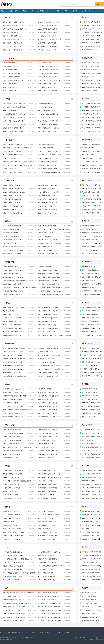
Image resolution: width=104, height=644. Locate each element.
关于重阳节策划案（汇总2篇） (19, 403)
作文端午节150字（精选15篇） (19, 229)
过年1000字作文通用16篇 (89, 600)
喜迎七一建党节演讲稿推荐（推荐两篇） (55, 169)
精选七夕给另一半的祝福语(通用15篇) (19, 50)
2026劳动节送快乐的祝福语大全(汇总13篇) (19, 376)
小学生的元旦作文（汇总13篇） (55, 555)
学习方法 (54, 632)
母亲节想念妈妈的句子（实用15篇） (55, 321)
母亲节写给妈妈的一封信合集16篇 (19, 325)
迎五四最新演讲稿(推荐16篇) (19, 267)
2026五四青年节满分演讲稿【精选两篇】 (19, 291)
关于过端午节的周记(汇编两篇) (19, 236)
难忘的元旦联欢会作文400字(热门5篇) (19, 566)
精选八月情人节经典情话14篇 (19, 32)
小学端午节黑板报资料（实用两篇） (19, 240)
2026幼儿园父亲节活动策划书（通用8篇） (19, 107)
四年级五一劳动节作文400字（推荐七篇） (55, 373)
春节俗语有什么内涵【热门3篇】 (19, 610)
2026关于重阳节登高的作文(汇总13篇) (19, 406)
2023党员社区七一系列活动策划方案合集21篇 (92, 152)
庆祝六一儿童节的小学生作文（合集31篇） (92, 189)
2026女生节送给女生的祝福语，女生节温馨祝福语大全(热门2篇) (20, 447)
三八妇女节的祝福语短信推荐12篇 (19, 440)
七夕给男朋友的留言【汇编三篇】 (55, 87)
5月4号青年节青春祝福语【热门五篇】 (55, 281)
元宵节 (8, 507)
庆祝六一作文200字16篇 (19, 209)
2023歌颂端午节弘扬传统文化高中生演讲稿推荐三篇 (92, 233)
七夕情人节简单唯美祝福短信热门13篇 (55, 70)
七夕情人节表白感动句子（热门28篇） (91, 81)
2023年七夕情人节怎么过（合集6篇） (91, 88)
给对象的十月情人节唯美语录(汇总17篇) (55, 22)
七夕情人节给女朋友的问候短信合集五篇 (55, 80)
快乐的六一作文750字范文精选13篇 (19, 213)
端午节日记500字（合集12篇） (55, 233)
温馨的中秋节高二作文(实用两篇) (55, 491)
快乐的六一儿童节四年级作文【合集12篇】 (92, 210)
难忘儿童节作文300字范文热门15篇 (55, 185)
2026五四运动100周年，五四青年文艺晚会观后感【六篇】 (19, 281)
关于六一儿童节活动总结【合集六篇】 (55, 192)
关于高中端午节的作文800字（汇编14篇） (91, 254)
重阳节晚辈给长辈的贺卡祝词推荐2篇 (19, 417)
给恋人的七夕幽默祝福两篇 (19, 70)
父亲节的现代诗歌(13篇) (55, 118)
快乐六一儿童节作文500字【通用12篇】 (92, 206)
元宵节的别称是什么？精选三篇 (90, 532)
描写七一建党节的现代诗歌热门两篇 (19, 144)
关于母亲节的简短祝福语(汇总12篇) (55, 318)
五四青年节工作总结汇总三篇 (90, 270)
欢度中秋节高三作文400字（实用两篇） (19, 470)
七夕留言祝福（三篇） (88, 77)
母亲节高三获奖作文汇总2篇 (19, 314)
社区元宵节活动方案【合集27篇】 (91, 539)
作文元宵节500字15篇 (55, 529)
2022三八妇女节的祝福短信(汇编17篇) (91, 454)
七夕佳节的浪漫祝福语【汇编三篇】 (55, 91)
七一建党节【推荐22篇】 (89, 148)
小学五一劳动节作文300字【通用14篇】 (19, 366)
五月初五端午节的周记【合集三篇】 (19, 226)
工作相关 (14, 632)
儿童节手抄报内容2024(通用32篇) (91, 185)
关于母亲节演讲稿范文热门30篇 (91, 311)
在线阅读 (67, 632)
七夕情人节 (25, 11)
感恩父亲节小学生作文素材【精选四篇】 (19, 131)
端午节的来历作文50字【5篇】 (90, 229)
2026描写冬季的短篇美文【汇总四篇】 (19, 576)
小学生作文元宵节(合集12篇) (55, 518)
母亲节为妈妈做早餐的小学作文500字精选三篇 (19, 307)
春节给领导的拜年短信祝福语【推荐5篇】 (55, 607)
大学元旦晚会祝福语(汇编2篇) (55, 573)
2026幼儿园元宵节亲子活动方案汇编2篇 (19, 532)
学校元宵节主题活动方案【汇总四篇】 (55, 532)
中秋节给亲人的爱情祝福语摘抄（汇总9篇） (55, 474)
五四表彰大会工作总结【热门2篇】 (19, 284)
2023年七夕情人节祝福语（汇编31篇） (91, 74)
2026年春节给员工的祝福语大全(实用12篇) (55, 603)
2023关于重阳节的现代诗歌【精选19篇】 (92, 403)
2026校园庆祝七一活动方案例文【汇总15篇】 (19, 148)
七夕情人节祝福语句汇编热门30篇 (91, 63)
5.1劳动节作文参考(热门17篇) (55, 352)
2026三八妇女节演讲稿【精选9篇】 (19, 444)
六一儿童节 (50, 11)
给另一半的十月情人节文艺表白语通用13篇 (19, 29)
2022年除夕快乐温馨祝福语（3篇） (92, 621)
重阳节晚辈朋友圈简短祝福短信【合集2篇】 (19, 396)
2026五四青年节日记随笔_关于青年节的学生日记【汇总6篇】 (55, 295)
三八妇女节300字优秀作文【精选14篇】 (92, 430)
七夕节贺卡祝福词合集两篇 (55, 63)
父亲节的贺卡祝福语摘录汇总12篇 (19, 128)
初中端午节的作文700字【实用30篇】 (91, 226)
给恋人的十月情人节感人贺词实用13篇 (19, 26)
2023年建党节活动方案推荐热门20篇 (92, 158)
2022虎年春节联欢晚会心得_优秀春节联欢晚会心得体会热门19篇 (92, 618)
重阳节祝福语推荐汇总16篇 (89, 392)
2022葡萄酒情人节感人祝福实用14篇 (92, 32)
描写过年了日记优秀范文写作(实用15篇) (55, 596)
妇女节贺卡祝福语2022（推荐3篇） (92, 457)
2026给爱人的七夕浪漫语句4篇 (19, 39)
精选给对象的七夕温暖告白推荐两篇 (55, 32)
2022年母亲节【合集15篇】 (89, 332)
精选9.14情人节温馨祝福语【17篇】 (19, 36)
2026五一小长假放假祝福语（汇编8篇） (19, 352)
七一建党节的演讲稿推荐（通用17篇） (55, 151)
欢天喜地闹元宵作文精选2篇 (19, 511)
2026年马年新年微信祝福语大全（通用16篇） (19, 603)
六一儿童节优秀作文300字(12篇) (19, 203)
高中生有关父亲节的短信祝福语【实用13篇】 (92, 111)
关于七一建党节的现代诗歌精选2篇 (19, 151)
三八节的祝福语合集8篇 (88, 440)
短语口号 (47, 632)
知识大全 (60, 632)
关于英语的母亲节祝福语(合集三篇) (91, 321)
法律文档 (28, 632)
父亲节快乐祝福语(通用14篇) (55, 104)
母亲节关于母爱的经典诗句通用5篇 (55, 314)
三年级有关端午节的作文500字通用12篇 (91, 244)
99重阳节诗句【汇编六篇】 (55, 389)
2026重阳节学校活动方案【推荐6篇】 (55, 406)
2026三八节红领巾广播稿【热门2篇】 (55, 433)
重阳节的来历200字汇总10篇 (90, 389)
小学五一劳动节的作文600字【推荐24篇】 (91, 355)
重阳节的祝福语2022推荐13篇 (90, 396)
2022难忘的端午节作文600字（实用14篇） (92, 247)
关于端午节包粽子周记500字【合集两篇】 (19, 247)
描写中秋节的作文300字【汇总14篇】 (91, 492)
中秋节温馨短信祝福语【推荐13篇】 (55, 488)
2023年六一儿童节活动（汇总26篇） (92, 195)
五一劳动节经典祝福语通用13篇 (55, 362)
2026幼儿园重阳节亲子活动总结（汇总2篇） (55, 417)
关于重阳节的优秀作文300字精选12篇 (55, 396)
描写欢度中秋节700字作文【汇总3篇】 (91, 495)
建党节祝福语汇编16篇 (88, 155)
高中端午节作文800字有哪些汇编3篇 (92, 236)
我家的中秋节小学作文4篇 (55, 481)
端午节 (59, 11)
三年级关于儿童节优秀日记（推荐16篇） (92, 203)
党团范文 (41, 632)
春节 (7, 588)
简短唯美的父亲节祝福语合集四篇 (55, 131)
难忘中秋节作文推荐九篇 (19, 491)
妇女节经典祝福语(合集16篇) (90, 444)
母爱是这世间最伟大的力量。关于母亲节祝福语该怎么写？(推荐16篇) (56, 335)
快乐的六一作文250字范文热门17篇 (19, 206)
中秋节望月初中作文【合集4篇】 (55, 495)
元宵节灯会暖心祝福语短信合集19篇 (92, 525)
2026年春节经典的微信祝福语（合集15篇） (55, 610)
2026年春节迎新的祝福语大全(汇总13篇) (55, 614)
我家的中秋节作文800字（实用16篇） (91, 474)
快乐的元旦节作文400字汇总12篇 (91, 573)
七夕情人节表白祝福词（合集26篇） (92, 84)
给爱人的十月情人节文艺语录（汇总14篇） (19, 22)
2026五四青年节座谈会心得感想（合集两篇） (55, 288)
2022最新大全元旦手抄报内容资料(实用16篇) (92, 580)
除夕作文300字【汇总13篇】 (90, 596)
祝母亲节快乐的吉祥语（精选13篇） (19, 318)
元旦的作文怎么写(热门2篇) (55, 569)
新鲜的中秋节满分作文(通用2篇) (19, 484)
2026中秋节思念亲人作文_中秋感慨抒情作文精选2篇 (19, 481)
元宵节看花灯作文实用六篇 (19, 525)
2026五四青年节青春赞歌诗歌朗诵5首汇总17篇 (55, 291)
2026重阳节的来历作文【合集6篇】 (19, 389)
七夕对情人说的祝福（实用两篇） (55, 66)
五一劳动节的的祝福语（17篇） (55, 359)
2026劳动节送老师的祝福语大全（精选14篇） (55, 366)
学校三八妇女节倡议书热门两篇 (55, 440)
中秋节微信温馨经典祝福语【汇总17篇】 (92, 478)
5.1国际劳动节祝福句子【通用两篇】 (19, 362)
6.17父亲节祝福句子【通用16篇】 (91, 128)
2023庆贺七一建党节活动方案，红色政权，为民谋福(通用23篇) (92, 169)
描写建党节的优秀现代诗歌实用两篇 (19, 155)
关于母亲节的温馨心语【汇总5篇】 (55, 332)
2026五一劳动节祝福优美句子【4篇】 (55, 376)
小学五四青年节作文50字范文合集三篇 (92, 284)
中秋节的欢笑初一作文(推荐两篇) (19, 488)
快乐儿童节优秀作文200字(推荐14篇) (19, 196)
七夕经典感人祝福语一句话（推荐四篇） (55, 73)
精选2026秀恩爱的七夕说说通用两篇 (55, 46)
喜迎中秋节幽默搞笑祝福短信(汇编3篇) (92, 471)
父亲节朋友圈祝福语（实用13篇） (91, 103)
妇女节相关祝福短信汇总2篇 (55, 444)
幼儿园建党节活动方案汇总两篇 (55, 144)
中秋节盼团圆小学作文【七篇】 (19, 495)
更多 (72, 18)
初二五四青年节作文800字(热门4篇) (92, 291)
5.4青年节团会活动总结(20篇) (90, 287)
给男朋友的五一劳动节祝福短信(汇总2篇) (19, 348)
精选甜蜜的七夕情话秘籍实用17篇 (91, 22)
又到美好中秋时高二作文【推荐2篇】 (19, 498)
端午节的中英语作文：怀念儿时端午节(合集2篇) (55, 229)
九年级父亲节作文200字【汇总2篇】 (19, 118)
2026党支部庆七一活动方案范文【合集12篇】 (55, 155)
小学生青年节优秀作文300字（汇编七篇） (55, 274)
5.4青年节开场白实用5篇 (55, 267)
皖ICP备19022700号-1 (99, 640)
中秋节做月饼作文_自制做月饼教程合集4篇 (55, 477)
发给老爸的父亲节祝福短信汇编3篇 (91, 121)
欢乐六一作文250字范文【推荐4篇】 (55, 199)
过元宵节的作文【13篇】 (89, 529)
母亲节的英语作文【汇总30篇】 (91, 314)
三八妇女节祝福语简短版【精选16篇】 (19, 433)
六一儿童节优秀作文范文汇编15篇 (19, 199)
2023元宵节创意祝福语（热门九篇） (92, 518)
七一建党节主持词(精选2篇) (55, 148)
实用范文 (34, 632)
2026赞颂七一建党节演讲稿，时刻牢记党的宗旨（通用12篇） (19, 162)
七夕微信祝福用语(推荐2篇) (19, 63)
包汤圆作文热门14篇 (19, 522)
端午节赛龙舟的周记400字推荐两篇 (19, 254)
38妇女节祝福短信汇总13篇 (89, 451)
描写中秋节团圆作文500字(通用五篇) (19, 474)
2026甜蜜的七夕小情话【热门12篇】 (55, 36)
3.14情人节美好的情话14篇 (89, 50)
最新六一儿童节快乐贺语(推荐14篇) (55, 189)
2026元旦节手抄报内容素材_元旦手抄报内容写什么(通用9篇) (19, 573)
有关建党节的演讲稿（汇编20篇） (91, 172)
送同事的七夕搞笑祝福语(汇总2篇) (19, 87)
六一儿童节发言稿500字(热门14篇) (91, 199)
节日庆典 (9, 11)
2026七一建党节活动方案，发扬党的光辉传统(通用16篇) (19, 165)
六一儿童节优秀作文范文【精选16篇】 (91, 192)
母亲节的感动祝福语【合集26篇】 (91, 307)
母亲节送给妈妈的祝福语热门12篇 (19, 335)
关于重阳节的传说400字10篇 (90, 399)
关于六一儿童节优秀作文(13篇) (55, 196)
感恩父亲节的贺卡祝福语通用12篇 (91, 117)
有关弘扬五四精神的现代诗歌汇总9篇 (19, 277)
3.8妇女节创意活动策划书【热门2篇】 (55, 451)
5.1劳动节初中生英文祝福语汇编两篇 (55, 348)
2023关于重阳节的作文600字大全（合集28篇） (91, 414)
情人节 (16, 11)
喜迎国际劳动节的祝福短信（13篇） (19, 373)
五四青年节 (67, 11)
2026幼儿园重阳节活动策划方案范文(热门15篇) (19, 410)
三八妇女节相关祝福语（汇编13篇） (55, 430)
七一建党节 (41, 11)
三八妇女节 (10, 425)
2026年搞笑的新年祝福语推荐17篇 (55, 600)
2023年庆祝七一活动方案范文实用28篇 (92, 145)
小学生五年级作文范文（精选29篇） (92, 488)
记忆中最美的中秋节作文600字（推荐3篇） (92, 485)
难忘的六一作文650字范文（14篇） (55, 213)
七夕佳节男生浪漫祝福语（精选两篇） (55, 77)
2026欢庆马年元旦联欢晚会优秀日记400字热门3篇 (55, 566)
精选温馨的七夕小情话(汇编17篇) (55, 43)
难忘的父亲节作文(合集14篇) (19, 111)
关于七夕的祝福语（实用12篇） (19, 66)
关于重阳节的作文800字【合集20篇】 (55, 392)
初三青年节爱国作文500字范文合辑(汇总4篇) (91, 277)
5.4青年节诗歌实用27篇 (88, 267)
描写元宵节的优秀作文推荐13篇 (91, 511)
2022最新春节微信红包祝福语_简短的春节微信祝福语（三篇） (92, 577)
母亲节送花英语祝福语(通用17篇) (55, 325)
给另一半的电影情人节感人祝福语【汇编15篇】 (91, 47)
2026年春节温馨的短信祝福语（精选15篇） (55, 621)
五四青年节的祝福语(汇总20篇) (90, 274)
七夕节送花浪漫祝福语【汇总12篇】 (19, 77)
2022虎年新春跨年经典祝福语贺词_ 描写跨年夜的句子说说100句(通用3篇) (92, 566)
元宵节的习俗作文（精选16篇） (55, 511)
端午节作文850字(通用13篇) (55, 247)
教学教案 (21, 632)
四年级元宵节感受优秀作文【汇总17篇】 (55, 515)
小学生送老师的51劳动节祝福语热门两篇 (55, 355)
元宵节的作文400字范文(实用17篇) (19, 529)
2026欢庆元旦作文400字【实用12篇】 (19, 569)
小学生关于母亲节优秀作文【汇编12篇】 (92, 336)
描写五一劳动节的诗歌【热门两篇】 (92, 359)
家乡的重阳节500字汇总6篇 (55, 399)
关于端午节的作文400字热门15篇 (55, 226)
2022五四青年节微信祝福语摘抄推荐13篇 (92, 295)
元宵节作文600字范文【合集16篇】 (19, 518)
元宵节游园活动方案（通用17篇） (19, 515)
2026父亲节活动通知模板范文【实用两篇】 (19, 104)
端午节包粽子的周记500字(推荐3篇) (55, 240)
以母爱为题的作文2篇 (19, 311)
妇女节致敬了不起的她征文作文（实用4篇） (92, 434)
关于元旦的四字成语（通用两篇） (55, 576)
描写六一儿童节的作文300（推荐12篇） (19, 189)
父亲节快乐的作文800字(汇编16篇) (55, 124)
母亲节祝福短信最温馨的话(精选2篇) (55, 328)
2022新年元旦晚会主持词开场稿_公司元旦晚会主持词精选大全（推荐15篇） (92, 556)
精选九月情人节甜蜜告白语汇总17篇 (55, 29)
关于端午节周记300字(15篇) (19, 233)
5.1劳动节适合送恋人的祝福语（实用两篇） (19, 359)
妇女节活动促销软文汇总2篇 (19, 458)
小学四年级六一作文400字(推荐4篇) (55, 209)
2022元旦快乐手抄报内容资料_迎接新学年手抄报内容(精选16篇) (92, 552)
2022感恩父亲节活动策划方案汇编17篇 (92, 107)
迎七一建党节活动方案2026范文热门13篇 (55, 172)
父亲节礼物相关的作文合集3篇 (90, 114)
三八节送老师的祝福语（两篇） (55, 447)
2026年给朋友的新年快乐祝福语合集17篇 (19, 617)
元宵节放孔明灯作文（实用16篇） (19, 539)
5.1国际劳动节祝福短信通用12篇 (91, 369)
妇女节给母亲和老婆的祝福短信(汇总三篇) (92, 437)
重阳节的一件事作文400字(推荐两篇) (19, 392)
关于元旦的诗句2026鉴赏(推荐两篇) (55, 559)
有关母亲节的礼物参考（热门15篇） (92, 325)
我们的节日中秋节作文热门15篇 (55, 470)
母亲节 (75, 11)
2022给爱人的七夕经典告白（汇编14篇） (92, 29)
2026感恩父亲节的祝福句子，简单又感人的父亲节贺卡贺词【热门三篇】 (20, 114)
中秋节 (8, 466)
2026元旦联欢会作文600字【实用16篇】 (19, 555)
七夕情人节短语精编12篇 (19, 91)
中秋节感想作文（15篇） (89, 481)
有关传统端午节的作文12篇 (89, 250)
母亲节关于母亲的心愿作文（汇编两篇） (55, 307)
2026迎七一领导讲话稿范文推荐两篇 (19, 172)
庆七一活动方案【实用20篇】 (90, 162)
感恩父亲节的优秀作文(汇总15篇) (55, 111)
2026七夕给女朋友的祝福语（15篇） (19, 46)
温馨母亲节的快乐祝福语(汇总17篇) (19, 321)
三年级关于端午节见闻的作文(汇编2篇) (55, 250)
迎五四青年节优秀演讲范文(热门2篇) (19, 270)
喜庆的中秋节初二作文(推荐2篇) (19, 477)
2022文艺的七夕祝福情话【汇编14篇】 (91, 43)
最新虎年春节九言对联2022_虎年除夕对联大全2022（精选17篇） (92, 607)
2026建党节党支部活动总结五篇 (19, 158)
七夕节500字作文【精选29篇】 (90, 91)
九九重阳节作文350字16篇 (89, 417)
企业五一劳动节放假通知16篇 (90, 366)
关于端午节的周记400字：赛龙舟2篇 (55, 254)
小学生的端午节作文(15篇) (19, 243)
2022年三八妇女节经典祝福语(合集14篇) (92, 447)
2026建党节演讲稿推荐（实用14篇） (55, 165)
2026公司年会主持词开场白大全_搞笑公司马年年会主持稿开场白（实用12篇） (20, 593)
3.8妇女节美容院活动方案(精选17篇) (19, 451)
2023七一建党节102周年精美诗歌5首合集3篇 (92, 166)
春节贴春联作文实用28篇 (89, 614)
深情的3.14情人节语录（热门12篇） (92, 25)
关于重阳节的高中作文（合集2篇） (19, 413)
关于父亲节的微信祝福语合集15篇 (91, 124)
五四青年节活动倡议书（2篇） (19, 274)
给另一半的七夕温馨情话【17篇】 (91, 36)
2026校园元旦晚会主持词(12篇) (55, 580)
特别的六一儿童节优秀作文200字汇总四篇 (19, 192)
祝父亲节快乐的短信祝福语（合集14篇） (55, 128)
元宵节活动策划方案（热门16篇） (55, 525)
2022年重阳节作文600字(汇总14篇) (91, 410)
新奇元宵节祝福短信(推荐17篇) (55, 539)
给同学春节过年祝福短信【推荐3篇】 (55, 593)
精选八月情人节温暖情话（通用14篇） (91, 40)
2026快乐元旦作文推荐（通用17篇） (55, 562)
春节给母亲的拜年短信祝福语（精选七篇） (55, 617)
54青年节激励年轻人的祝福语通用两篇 (55, 284)
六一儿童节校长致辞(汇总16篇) (90, 213)
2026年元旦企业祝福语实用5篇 (19, 580)
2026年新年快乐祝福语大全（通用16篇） (19, 621)
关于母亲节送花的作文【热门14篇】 (19, 328)
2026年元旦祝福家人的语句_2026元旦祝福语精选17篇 (19, 559)
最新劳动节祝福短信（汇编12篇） (91, 362)
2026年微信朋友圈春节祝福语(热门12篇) (19, 600)
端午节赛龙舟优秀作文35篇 (89, 240)
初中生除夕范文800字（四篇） (90, 603)
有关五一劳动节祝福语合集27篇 (91, 348)
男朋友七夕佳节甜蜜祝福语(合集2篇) (19, 73)
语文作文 (8, 632)
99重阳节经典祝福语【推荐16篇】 (91, 406)
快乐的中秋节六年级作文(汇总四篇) (55, 484)
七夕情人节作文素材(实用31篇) (90, 66)
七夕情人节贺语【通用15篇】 (19, 84)
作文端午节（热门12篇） (55, 236)
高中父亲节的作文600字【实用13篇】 (55, 121)
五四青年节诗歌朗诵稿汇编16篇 (19, 295)
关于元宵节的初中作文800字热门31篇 (92, 515)
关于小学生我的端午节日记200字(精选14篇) (55, 243)
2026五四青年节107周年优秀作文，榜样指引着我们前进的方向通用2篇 (20, 288)
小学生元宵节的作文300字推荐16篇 (55, 536)
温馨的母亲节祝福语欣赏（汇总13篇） (55, 311)
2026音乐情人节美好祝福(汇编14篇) (55, 26)
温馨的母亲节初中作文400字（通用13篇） (91, 329)
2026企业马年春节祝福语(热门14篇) (19, 596)
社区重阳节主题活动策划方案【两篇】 (55, 410)
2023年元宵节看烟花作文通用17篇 (91, 522)
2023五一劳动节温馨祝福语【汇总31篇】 (92, 373)
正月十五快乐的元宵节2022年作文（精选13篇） (91, 536)
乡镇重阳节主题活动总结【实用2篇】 (55, 403)
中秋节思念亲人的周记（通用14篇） (55, 498)
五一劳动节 (83, 11)
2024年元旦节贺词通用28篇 (89, 562)
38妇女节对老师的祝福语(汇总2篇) (19, 430)
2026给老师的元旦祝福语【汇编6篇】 (19, 552)
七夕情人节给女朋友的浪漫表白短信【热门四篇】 (55, 84)
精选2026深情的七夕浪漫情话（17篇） (19, 43)
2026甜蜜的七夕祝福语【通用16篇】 (55, 50)
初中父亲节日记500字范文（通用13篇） (19, 121)
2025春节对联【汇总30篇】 (89, 593)
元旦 (7, 547)
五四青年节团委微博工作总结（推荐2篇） (55, 277)
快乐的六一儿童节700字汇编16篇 (55, 206)
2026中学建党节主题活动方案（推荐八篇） (55, 162)
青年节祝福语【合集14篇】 (89, 280)
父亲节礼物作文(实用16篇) (55, 107)
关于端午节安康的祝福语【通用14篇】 (19, 250)
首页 (2, 11)
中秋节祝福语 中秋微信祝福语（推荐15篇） (92, 499)
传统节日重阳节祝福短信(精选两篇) (19, 399)
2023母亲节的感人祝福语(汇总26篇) (92, 318)
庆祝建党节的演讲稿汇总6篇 (19, 169)
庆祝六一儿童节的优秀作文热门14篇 (55, 203)
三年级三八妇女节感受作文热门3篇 (55, 437)
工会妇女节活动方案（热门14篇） (19, 454)
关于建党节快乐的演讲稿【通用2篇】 (55, 158)
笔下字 (2, 632)
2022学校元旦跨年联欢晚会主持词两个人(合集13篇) (92, 559)
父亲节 (33, 11)
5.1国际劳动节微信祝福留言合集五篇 (19, 369)
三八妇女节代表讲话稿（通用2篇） (19, 437)
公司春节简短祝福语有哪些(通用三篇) (92, 610)
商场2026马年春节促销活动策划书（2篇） (19, 607)
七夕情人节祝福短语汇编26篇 (90, 70)
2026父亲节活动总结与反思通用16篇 (55, 114)
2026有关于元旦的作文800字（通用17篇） (55, 552)
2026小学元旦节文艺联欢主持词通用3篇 (19, 562)
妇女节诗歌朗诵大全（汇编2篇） (55, 458)
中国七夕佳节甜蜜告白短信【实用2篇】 (19, 80)
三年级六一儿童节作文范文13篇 (19, 185)
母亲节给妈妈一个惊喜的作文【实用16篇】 (19, 332)
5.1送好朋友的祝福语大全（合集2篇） (19, 355)
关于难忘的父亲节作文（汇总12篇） (92, 131)
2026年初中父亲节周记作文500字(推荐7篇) (19, 124)
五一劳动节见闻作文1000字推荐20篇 (92, 376)
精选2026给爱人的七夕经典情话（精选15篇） (55, 39)
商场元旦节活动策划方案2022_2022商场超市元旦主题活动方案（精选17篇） (92, 570)
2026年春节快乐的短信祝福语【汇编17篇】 (19, 614)
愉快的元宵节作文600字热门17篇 (55, 522)
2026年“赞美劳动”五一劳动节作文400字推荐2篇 (55, 369)
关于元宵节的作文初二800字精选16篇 (19, 536)
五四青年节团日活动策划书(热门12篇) (55, 270)
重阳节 (91, 11)
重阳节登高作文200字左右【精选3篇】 (55, 413)
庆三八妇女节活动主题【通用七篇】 (55, 454)
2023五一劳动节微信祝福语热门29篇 (92, 352)
